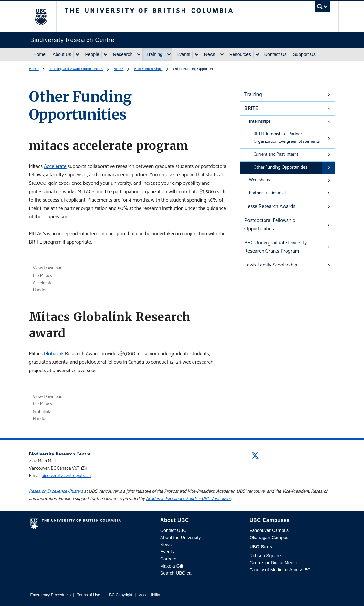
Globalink (54, 354)
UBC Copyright (120, 595)
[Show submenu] (77, 54)
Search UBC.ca (176, 573)
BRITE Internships (148, 69)
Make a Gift (172, 566)
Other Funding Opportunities (280, 167)
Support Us (304, 54)
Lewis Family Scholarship (271, 265)
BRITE (119, 69)
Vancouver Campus (269, 530)
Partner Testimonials (268, 193)
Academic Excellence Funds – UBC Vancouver (188, 499)
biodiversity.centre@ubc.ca (66, 476)
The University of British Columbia (46, 16)
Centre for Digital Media (273, 563)
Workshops (260, 180)
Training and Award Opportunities (76, 69)
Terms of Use (89, 595)
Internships (260, 122)
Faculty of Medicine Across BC (280, 570)
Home (40, 54)
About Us (62, 54)
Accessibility (149, 595)
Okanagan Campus (269, 538)
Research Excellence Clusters (56, 491)
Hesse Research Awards (270, 207)
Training (154, 54)
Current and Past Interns (276, 155)
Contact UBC (173, 530)
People (92, 54)
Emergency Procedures (51, 595)
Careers (168, 559)
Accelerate (55, 167)
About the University (180, 538)
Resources (240, 54)
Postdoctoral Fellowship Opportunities (270, 225)
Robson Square (265, 556)
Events (183, 54)
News (210, 54)
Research (123, 54)
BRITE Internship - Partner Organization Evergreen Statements (287, 138)
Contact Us (275, 54)
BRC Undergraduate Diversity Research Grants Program (276, 247)
